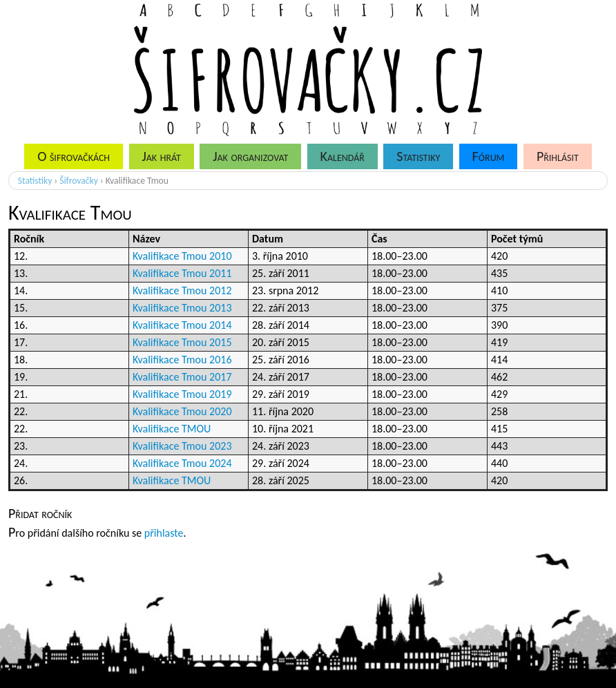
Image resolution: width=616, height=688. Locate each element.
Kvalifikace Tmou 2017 (182, 377)
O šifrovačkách (74, 156)
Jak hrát (161, 156)
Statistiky (418, 156)
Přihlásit (558, 156)
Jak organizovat (250, 156)
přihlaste (164, 533)
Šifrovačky (79, 181)
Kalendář (343, 156)
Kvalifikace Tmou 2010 (182, 256)
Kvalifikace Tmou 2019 (182, 394)
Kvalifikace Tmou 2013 (182, 308)
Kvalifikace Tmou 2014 (182, 325)
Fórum (489, 156)
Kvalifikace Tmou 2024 (182, 463)
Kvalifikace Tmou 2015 (182, 342)
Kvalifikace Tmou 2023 (182, 446)
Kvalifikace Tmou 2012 (182, 290)
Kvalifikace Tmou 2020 (182, 411)
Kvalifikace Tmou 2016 (182, 360)
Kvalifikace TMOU (172, 429)
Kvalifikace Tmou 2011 (182, 273)
